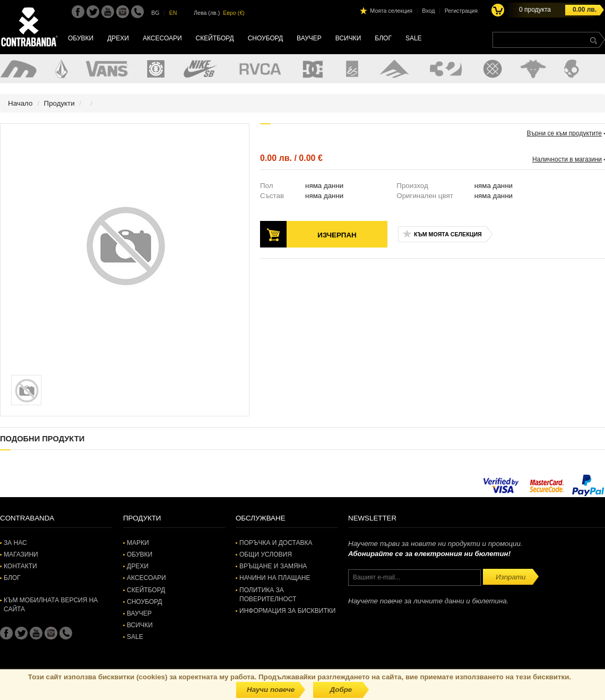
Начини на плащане (275, 578)
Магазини (21, 554)
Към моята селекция (448, 234)
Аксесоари (162, 38)
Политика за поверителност (268, 595)
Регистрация (461, 11)
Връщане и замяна (273, 566)
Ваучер (309, 38)
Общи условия (266, 554)
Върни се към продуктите (564, 133)
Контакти (20, 566)
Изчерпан (337, 235)
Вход (428, 11)
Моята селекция (391, 11)
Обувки (81, 38)
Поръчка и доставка (276, 543)
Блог (383, 38)
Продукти (59, 103)
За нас (15, 543)
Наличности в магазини (567, 159)
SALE (414, 38)
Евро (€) (234, 13)
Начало (20, 103)
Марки (138, 543)
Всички (348, 38)
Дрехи (118, 38)
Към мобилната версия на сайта (51, 605)
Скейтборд (215, 38)
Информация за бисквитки (287, 611)
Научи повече (271, 690)
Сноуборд (265, 38)
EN (173, 13)
